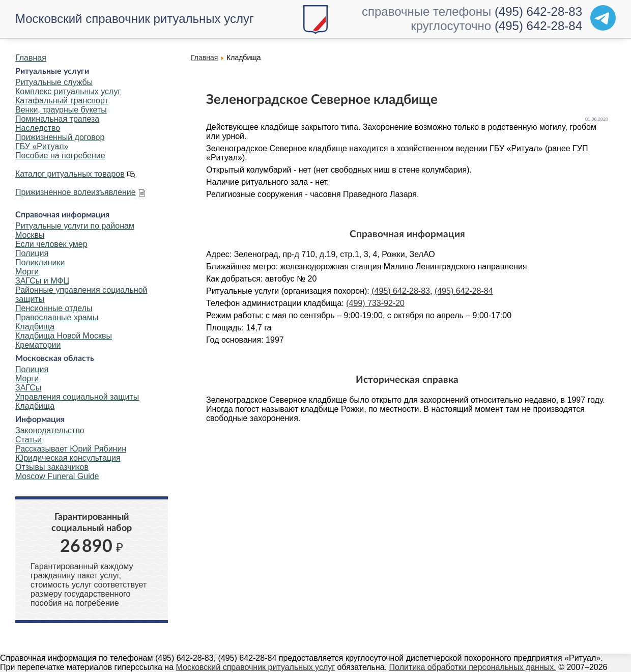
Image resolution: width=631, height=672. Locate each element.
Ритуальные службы (54, 82)
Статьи (28, 440)
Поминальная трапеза (57, 119)
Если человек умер (51, 244)
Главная (31, 58)
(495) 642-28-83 (538, 11)
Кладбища (35, 327)
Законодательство (50, 430)
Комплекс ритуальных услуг (68, 91)
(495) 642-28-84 (538, 26)
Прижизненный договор (60, 137)
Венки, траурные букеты (61, 110)
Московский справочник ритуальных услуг (135, 19)
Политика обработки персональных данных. (473, 667)
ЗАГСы (28, 388)
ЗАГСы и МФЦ (42, 281)
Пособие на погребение (60, 156)
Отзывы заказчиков (52, 467)
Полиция (32, 253)
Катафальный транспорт (62, 101)
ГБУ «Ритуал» (42, 146)
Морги (27, 272)
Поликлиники (40, 262)
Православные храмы (57, 317)
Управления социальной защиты (77, 397)
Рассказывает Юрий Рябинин (71, 449)
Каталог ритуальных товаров (70, 174)
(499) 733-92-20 (375, 303)
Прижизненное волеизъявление (76, 192)
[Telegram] (603, 18)
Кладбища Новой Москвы (64, 336)
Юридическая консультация (68, 458)
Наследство (38, 128)
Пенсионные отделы (54, 308)
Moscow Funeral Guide (57, 476)
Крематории (38, 345)
